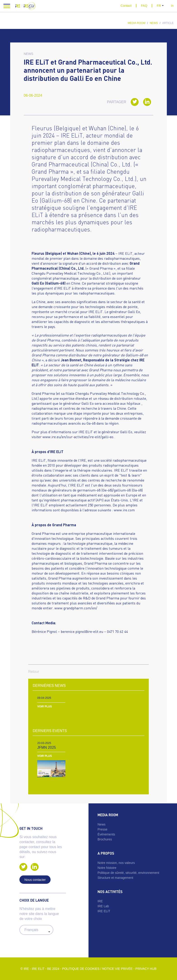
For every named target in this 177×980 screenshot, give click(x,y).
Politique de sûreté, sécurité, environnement (128, 873)
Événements (106, 834)
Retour (34, 672)
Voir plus (45, 706)
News (154, 23)
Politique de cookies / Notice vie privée (97, 969)
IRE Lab (103, 906)
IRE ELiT (104, 911)
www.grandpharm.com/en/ (76, 608)
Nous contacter (35, 880)
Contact (126, 6)
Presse (102, 829)
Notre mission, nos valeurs (116, 863)
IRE (100, 901)
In (172, 6)
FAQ (144, 6)
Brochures (105, 839)
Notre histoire (107, 868)
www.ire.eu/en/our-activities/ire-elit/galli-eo (78, 437)
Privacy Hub (146, 969)
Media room (137, 23)
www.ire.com (124, 510)
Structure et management (115, 878)
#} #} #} (36, 930)
